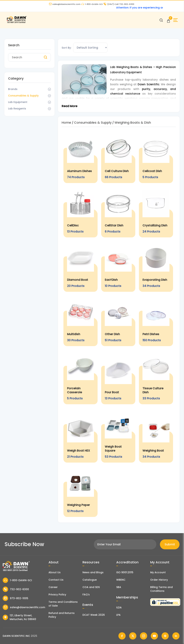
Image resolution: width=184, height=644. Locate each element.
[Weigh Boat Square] (118, 435)
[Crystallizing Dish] (156, 212)
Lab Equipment (18, 102)
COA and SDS (91, 587)
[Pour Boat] (118, 377)
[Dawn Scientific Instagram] (144, 636)
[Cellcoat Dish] (156, 158)
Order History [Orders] (159, 580)
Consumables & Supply (23, 96)
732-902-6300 (16, 589)
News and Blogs (93, 572)
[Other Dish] (118, 321)
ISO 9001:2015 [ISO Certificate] (125, 572)
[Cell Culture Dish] (118, 158)
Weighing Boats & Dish (133, 122)
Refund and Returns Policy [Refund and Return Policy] (62, 615)
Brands (13, 89)
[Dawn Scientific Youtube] (154, 636)
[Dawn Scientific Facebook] (122, 636)
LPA (118, 615)
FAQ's (86, 595)
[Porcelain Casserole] (80, 377)
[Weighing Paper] (80, 492)
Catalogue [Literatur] (90, 580)
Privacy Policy (57, 595)
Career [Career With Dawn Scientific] (53, 587)
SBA (119, 587)
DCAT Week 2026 (94, 615)
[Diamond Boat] (80, 266)
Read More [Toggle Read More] (69, 106)
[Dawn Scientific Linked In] (176, 636)
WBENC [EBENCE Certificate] (121, 580)
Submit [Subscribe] (170, 544)
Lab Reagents (17, 109)
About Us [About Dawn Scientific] (55, 572)
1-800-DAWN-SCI (92, 4)
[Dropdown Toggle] (49, 89)
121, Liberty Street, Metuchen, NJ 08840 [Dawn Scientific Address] (19, 617)
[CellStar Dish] (118, 212)
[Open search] (161, 20)
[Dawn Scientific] (17, 23)
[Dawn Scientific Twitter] (133, 636)
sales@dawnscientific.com (65, 4)
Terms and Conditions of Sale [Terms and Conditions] (63, 604)
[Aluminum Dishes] (80, 158)
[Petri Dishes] (156, 321)
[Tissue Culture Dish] (156, 377)
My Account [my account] (158, 572)
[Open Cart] (168, 20)
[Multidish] (80, 321)
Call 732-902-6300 (119, 4)
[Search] (45, 57)
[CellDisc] (80, 212)
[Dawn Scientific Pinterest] (165, 636)
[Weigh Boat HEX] (80, 435)
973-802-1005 (15, 598)
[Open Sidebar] (175, 20)
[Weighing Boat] (156, 435)
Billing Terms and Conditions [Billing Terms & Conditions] (161, 589)
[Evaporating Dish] (156, 266)
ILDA (119, 607)
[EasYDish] (118, 266)
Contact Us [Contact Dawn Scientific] (56, 580)
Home (66, 122)
